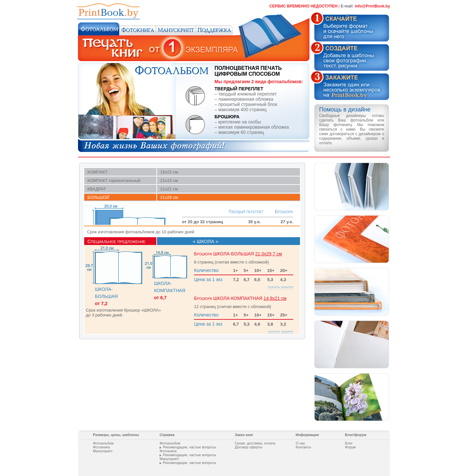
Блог (349, 443)
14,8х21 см (275, 293)
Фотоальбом (103, 443)
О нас (300, 443)
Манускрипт (103, 451)
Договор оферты (249, 447)
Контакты (304, 447)
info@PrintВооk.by (372, 6)
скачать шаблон (280, 282)
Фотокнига (101, 447)
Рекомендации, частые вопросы (189, 447)
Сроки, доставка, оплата (255, 443)
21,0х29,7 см (268, 249)
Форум (350, 447)
